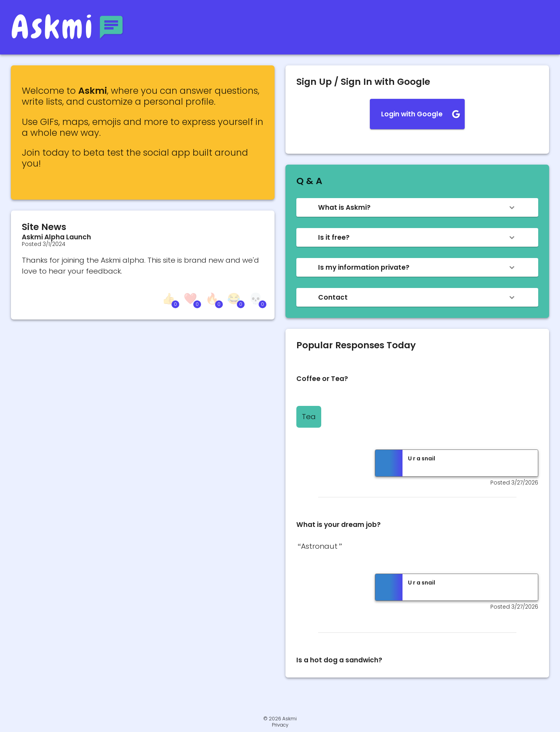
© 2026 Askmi (280, 719)
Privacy (280, 725)
